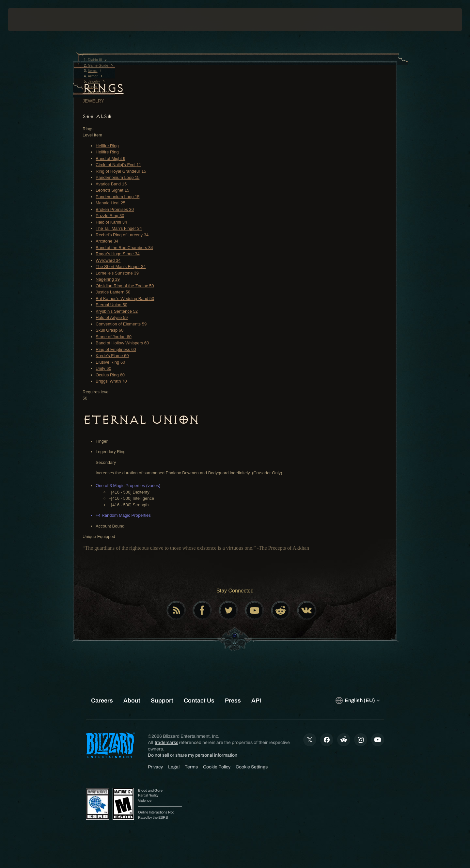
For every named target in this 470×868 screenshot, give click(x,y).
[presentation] (32, 20)
